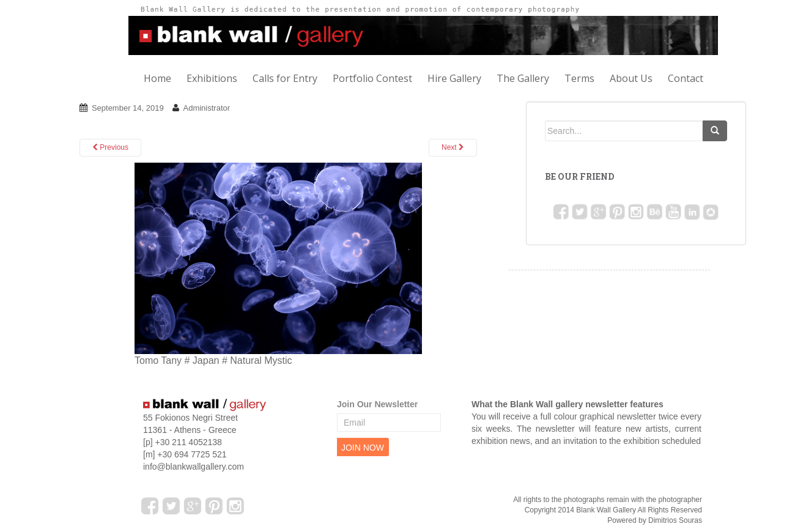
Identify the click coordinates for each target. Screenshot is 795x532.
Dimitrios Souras (675, 520)
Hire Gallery (454, 78)
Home (157, 78)
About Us (631, 78)
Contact (686, 78)
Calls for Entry (285, 78)
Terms (579, 78)
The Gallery (523, 78)
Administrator (206, 108)
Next (453, 147)
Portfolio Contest (372, 78)
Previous (110, 147)
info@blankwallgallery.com (194, 467)
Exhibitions (212, 78)
